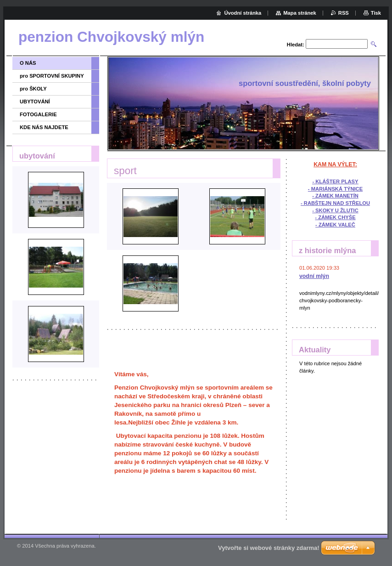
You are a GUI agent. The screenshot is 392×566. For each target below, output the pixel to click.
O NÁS (28, 63)
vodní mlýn (314, 276)
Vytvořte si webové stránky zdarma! (269, 548)
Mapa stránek (300, 13)
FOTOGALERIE (38, 114)
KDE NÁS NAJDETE (44, 127)
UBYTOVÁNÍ (35, 102)
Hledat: (296, 45)
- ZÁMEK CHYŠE (335, 217)
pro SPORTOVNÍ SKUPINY (52, 76)
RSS (344, 13)
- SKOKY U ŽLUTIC (335, 210)
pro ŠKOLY (33, 89)
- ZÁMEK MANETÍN (335, 196)
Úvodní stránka (243, 13)
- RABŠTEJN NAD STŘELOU (335, 203)
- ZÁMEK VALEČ (335, 225)
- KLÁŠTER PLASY (335, 181)
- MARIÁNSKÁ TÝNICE (335, 189)
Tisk (376, 13)
